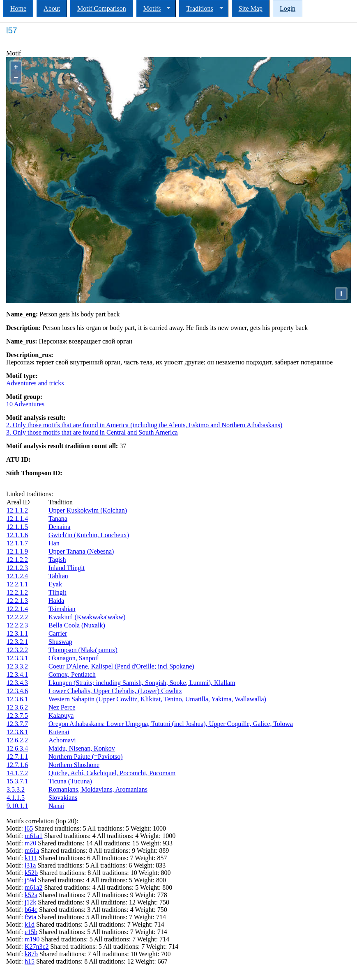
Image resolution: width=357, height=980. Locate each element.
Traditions (201, 9)
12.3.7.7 (17, 724)
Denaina (59, 527)
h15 (30, 961)
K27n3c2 (37, 947)
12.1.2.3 (17, 568)
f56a (30, 917)
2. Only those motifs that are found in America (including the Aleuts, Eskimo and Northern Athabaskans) (144, 425)
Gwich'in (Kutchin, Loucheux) (89, 535)
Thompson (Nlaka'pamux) (83, 650)
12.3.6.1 (17, 699)
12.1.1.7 (17, 543)
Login (288, 8)
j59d (30, 880)
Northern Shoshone (74, 765)
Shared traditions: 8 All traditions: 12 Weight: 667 (101, 961)
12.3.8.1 (17, 732)
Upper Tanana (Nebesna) (81, 551)
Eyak (55, 584)
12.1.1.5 (17, 527)
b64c (31, 910)
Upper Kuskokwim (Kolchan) (88, 510)
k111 (31, 858)
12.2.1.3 (17, 601)
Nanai (56, 806)
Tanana (58, 519)
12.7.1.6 (17, 765)
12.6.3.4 (17, 748)
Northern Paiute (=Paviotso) (86, 757)
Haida (56, 601)
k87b (31, 954)
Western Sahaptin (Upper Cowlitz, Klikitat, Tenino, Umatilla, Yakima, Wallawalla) (157, 699)
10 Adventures (25, 404)
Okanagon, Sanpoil (74, 658)
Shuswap (60, 642)
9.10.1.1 (17, 806)
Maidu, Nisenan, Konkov (82, 748)
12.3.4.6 (17, 691)
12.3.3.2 (17, 666)
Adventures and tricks (35, 383)
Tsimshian (62, 609)
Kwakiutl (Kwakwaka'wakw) (87, 617)
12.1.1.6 (17, 535)
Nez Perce (62, 707)
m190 (32, 939)
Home (18, 8)
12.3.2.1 (17, 642)
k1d (30, 924)
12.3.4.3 (17, 683)
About (52, 8)
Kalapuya (61, 716)
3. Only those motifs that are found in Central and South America (92, 432)
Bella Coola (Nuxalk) (77, 625)
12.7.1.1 (17, 757)
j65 (29, 828)
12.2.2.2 (17, 617)
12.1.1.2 (17, 510)
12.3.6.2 (17, 707)
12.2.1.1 (17, 584)
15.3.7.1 (17, 781)
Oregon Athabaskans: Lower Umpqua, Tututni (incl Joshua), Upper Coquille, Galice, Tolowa (171, 724)
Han (54, 543)
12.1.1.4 (17, 519)
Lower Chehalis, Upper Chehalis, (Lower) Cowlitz (115, 691)
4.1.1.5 (16, 798)
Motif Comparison (102, 8)
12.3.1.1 (17, 633)
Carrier (58, 633)
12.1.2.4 (17, 576)
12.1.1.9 (17, 551)
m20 (30, 843)
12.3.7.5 (17, 716)
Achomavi (62, 740)
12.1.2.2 (17, 560)
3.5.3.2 (16, 789)
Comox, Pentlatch (72, 674)
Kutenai (59, 732)
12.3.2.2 (17, 650)
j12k (30, 902)
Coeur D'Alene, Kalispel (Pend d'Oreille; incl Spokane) (121, 666)
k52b (31, 873)
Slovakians (63, 798)
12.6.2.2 (17, 740)
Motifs (154, 9)
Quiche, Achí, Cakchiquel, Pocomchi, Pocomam (112, 773)
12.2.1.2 (17, 592)
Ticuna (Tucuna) (70, 781)
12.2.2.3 (17, 625)
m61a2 (34, 887)
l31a (30, 865)
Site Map (251, 8)
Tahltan (58, 576)
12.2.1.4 (17, 609)
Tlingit (58, 592)
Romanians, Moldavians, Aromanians (98, 789)
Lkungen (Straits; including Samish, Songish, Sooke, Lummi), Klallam (142, 683)
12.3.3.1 (17, 658)
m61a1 (34, 836)
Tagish (57, 560)
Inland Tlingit (67, 568)
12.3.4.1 (17, 674)
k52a (31, 895)
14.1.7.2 (17, 773)
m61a (32, 851)
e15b (31, 932)
